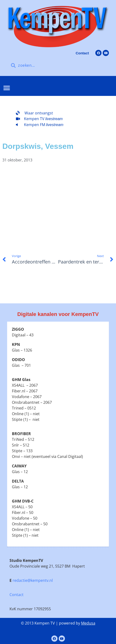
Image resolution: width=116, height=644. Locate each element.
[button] (7, 88)
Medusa (88, 623)
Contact (17, 595)
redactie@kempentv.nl (33, 580)
